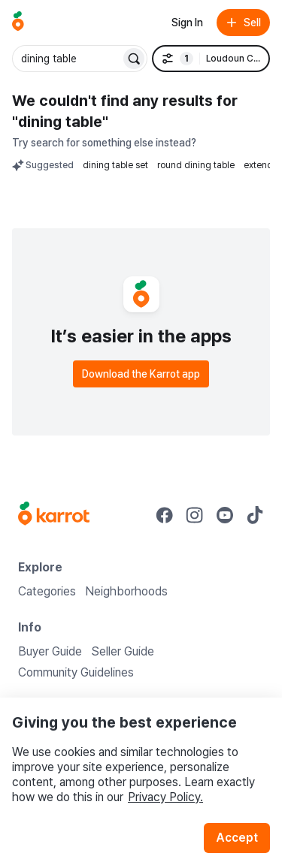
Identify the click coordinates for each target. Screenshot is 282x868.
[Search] (134, 59)
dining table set (115, 165)
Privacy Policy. (165, 797)
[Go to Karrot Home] (54, 515)
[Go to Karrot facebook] (165, 515)
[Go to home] (18, 23)
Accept (237, 838)
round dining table (196, 165)
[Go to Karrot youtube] (225, 515)
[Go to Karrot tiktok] (255, 515)
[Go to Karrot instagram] (195, 515)
